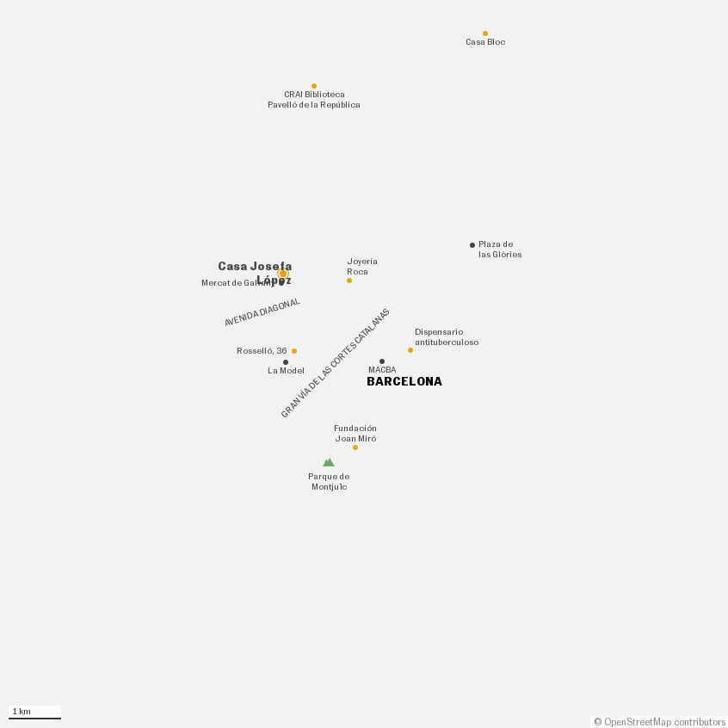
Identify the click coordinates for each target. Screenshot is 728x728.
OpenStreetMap (638, 722)
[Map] (364, 364)
